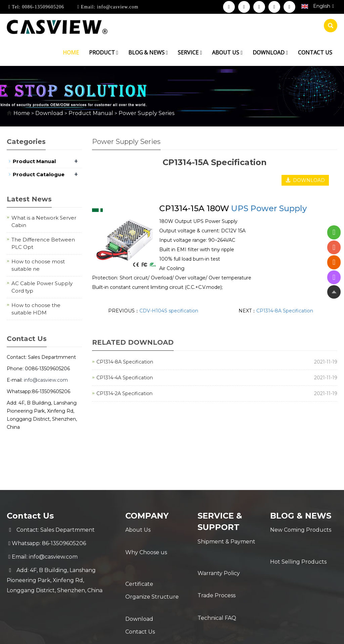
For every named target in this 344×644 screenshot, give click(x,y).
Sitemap (279, 633)
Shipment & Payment (226, 542)
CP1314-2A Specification (124, 393)
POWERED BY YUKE (239, 633)
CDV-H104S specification (169, 311)
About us (227, 52)
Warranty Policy (219, 555)
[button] (117, 52)
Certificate (139, 557)
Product (104, 52)
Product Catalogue (39, 174)
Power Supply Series (146, 113)
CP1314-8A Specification (285, 311)
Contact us (315, 52)
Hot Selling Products (298, 543)
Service (190, 52)
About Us (138, 530)
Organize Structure (152, 570)
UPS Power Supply (269, 208)
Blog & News (148, 52)
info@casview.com (117, 7)
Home (71, 52)
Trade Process (217, 569)
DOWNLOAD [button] (305, 180)
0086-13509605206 (42, 7)
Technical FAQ (217, 582)
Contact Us (140, 597)
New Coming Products (301, 530)
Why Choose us (146, 543)
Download (270, 52)
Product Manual (91, 113)
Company (147, 516)
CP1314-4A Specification (125, 378)
